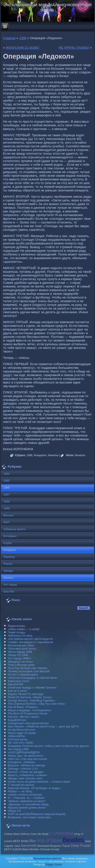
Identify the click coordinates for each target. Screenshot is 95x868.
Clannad (45, 849)
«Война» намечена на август (27, 801)
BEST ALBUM (13, 849)
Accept (55, 849)
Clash (88, 841)
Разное (8, 564)
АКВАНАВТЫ (16, 736)
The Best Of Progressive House (28, 713)
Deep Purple (81, 846)
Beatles (73, 840)
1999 (6, 508)
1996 (23, 38)
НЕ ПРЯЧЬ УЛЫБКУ (74, 47)
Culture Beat (12, 834)
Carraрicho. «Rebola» (22, 762)
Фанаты (53, 455)
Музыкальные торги (21, 645)
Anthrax (25, 834)
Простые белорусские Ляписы (27, 668)
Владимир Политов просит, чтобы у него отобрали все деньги (48, 746)
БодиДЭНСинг (17, 720)
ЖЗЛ (6, 522)
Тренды (8, 571)
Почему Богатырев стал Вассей (29, 671)
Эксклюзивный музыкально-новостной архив (47, 7)
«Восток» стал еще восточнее (27, 759)
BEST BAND (21, 841)
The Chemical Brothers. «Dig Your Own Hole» (37, 704)
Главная (9, 38)
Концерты (40, 455)
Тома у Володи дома (21, 665)
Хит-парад (10, 585)
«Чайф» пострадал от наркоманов (30, 642)
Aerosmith (29, 846)
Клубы (7, 543)
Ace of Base (49, 840)
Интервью (10, 536)
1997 (6, 495)
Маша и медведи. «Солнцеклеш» (30, 710)
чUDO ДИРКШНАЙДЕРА (24, 752)
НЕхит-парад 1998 (20, 652)
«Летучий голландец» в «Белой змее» (33, 678)
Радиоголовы (17, 626)
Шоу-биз (9, 591)
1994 (6, 474)
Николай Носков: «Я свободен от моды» (34, 788)
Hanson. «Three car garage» (26, 772)
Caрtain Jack (12, 846)
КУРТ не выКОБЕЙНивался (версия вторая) (37, 814)
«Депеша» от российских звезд (28, 804)
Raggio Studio (54, 865)
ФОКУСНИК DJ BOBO (22, 47)
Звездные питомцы (20, 662)
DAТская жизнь (18, 739)
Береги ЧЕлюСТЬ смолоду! (26, 694)
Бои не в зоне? (18, 691)
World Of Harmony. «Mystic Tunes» (30, 697)
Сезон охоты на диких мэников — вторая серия (39, 782)
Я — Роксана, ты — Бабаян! (26, 798)
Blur (32, 841)
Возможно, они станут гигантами (29, 817)
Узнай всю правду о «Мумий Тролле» (32, 688)
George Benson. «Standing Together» (32, 700)
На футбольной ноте (21, 730)
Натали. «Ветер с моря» (24, 717)
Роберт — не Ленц (20, 791)
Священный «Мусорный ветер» (28, 723)
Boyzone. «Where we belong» (27, 765)
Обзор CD (14, 811)
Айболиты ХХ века (20, 636)
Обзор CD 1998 (18, 655)
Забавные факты (14, 529)
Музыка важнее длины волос (27, 808)
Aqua (66, 846)
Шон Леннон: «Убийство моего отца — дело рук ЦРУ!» (43, 726)
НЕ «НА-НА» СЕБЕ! (21, 743)
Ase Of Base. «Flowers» (23, 707)
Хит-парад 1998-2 (19, 658)
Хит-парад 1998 (18, 749)
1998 (6, 501)
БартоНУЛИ (16, 684)
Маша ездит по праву (22, 733)
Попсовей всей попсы (22, 649)
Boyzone (56, 846)
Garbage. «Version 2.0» (23, 769)
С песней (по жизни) (21, 785)
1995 (6, 481)
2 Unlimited (61, 833)
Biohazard (43, 846)
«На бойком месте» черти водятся (30, 639)
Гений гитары (17, 632)
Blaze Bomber (31, 849)
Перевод (9, 557)
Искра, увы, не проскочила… (27, 756)
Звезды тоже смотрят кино (25, 778)
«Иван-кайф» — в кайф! (24, 629)
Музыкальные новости (47, 858)
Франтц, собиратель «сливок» (27, 775)
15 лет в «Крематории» (23, 675)
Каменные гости (18, 681)
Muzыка (8, 515)
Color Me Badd (39, 834)
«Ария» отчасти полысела (25, 795)
